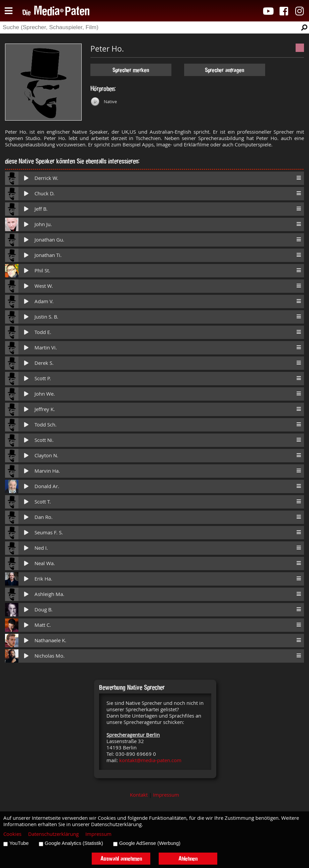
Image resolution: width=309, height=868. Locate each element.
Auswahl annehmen (121, 858)
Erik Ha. (43, 579)
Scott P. (43, 378)
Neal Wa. (45, 563)
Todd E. (43, 332)
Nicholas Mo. (50, 656)
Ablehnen (188, 858)
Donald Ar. (47, 486)
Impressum (166, 795)
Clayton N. (46, 455)
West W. (44, 286)
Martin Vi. (46, 348)
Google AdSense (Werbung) (150, 843)
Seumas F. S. (49, 532)
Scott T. (43, 502)
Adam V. (44, 301)
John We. (45, 394)
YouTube (19, 843)
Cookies (12, 834)
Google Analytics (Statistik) (74, 843)
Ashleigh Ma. (49, 594)
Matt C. (43, 625)
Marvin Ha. (47, 471)
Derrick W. (46, 178)
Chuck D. (45, 193)
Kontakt (139, 795)
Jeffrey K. (45, 409)
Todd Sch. (46, 425)
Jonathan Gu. (49, 240)
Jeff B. (41, 209)
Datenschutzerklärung (53, 834)
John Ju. (43, 224)
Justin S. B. (46, 317)
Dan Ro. (44, 517)
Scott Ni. (44, 440)
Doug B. (44, 610)
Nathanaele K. (50, 640)
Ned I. (41, 548)
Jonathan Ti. (48, 255)
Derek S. (44, 363)
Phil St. (42, 271)
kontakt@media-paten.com (150, 760)
